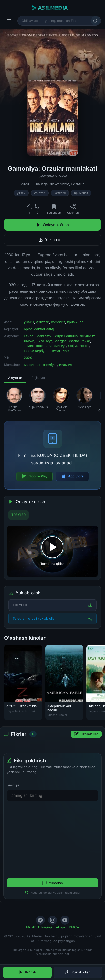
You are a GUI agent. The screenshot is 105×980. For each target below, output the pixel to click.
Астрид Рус (57, 346)
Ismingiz (13, 785)
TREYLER (19, 515)
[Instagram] (53, 920)
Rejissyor (38, 378)
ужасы (21, 193)
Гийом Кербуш (36, 351)
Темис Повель (35, 346)
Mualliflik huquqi (39, 927)
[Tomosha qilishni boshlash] (52, 551)
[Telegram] (40, 920)
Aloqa (60, 927)
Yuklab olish (52, 240)
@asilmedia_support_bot (52, 954)
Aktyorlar (15, 378)
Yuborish (52, 883)
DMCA (74, 927)
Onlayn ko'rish (53, 225)
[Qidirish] (95, 21)
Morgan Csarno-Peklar (72, 341)
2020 (25, 184)
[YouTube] (65, 920)
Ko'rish (27, 972)
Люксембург (59, 184)
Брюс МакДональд (39, 329)
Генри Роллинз (66, 336)
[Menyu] (9, 21)
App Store (72, 476)
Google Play (34, 476)
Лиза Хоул (44, 341)
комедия (60, 193)
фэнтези (40, 193)
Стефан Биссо (61, 351)
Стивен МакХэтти (38, 336)
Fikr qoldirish (86, 734)
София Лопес (79, 346)
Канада (42, 184)
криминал (81, 193)
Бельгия (78, 184)
